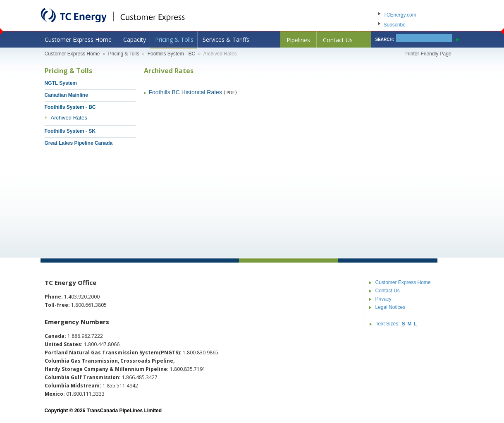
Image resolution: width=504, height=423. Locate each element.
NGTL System (61, 83)
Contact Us (338, 40)
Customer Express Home (78, 39)
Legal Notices (391, 307)
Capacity (135, 39)
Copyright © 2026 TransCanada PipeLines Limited (103, 411)
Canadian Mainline (66, 95)
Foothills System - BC (171, 54)
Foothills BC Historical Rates (185, 92)
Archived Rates (69, 118)
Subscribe (395, 25)
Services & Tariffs (226, 39)
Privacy (383, 299)
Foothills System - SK (70, 131)
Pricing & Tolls (174, 39)
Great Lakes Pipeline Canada (79, 143)
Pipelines (298, 40)
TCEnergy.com (400, 15)
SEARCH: (385, 39)
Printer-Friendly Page (428, 54)
